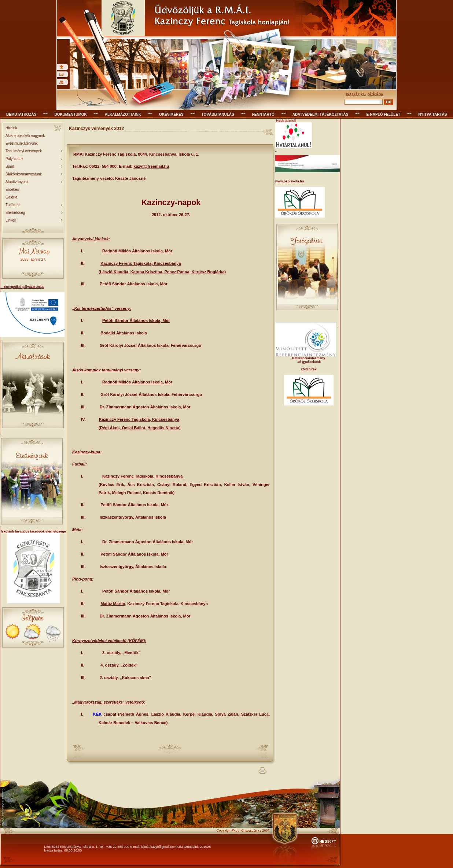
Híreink (11, 128)
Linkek (11, 220)
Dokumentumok (70, 114)
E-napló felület (383, 114)
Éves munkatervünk (22, 143)
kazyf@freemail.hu (151, 166)
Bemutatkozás (21, 114)
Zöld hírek (308, 369)
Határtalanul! (286, 120)
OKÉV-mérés (171, 114)
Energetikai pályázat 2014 (22, 287)
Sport (10, 166)
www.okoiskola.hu (290, 181)
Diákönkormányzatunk (24, 174)
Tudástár (13, 205)
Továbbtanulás (218, 114)
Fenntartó (263, 114)
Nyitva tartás (432, 114)
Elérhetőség (15, 213)
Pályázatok (14, 159)
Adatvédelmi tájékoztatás (321, 114)
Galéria (11, 197)
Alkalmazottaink (123, 114)
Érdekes (12, 190)
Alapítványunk (17, 182)
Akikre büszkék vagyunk (25, 136)
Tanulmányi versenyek (24, 151)
